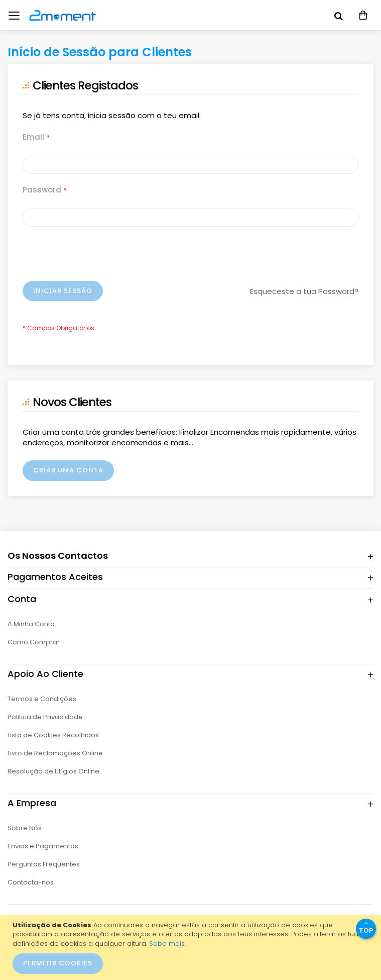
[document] (192, 947)
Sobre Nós (25, 828)
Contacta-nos (31, 882)
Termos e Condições (42, 699)
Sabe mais (167, 944)
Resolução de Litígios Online (53, 771)
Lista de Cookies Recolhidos (53, 735)
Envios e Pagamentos (43, 846)
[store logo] (53, 15)
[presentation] (99, 256)
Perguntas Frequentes (44, 864)
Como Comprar (34, 642)
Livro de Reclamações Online (55, 753)
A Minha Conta (31, 624)
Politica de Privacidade (45, 717)
